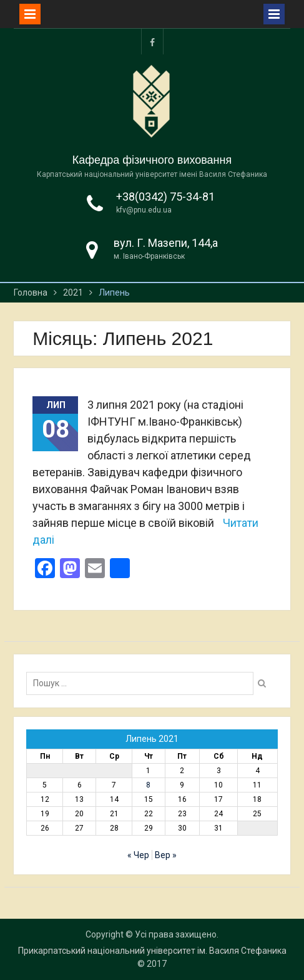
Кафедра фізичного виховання (152, 160)
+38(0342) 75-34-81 (165, 197)
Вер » (166, 855)
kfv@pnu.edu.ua (144, 210)
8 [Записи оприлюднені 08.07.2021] (148, 785)
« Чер (138, 855)
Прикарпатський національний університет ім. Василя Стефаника (152, 951)
